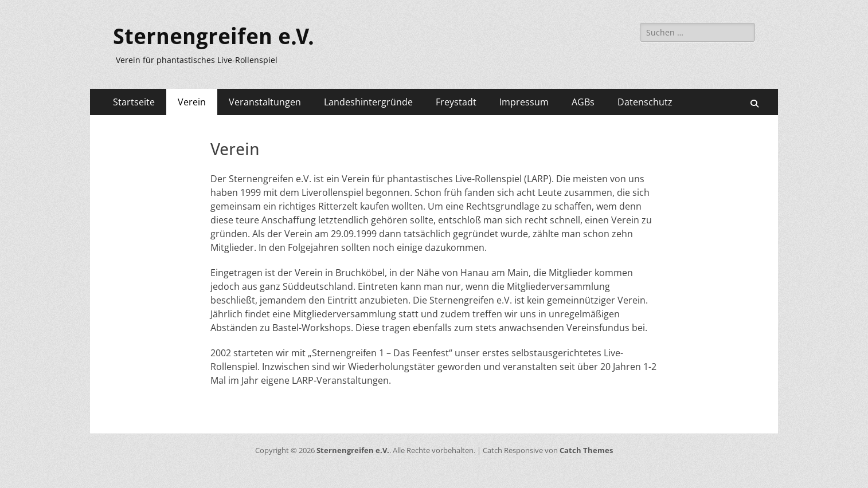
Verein (192, 102)
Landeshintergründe (368, 102)
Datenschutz (645, 102)
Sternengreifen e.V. (214, 37)
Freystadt (456, 102)
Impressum (524, 102)
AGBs (583, 102)
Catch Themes (586, 450)
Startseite (134, 102)
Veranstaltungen (265, 102)
